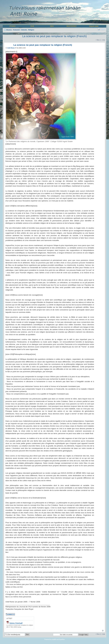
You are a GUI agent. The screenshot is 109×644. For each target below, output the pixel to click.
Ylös (103, 631)
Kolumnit (16, 30)
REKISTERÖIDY (72, 26)
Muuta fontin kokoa (103, 29)
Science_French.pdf (16, 623)
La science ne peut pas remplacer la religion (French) (55, 36)
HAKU (52, 26)
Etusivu (9, 30)
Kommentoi (11, 614)
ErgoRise (62, 639)
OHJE (32, 26)
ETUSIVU (13, 26)
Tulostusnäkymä (99, 29)
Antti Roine (11, 48)
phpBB (54, 639)
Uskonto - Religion (28, 30)
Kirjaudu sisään (94, 26)
